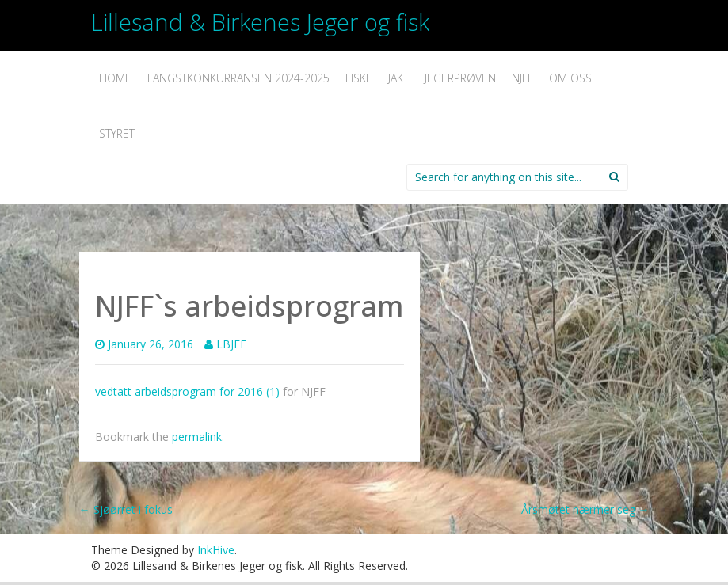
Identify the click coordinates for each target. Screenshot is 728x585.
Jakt (398, 78)
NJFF (522, 78)
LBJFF (231, 344)
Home (115, 78)
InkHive (216, 550)
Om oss (570, 78)
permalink (197, 437)
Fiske (359, 78)
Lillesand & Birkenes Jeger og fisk (260, 22)
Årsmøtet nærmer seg (585, 509)
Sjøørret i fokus (126, 509)
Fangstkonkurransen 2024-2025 (238, 78)
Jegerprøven (460, 78)
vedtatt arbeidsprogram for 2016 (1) (187, 391)
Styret (117, 133)
